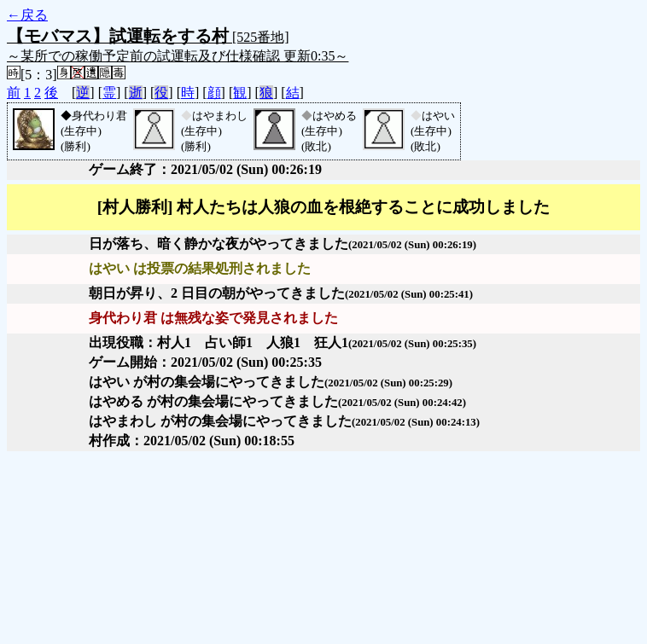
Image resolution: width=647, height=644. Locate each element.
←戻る (27, 15)
